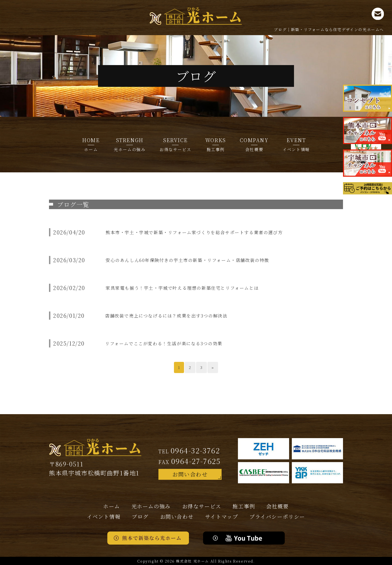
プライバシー (277, 516)
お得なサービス (175, 144)
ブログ (140, 516)
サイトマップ (222, 516)
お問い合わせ (190, 474)
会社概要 (254, 144)
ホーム (91, 144)
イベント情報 (296, 144)
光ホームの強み (130, 144)
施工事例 (216, 144)
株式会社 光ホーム (193, 561)
